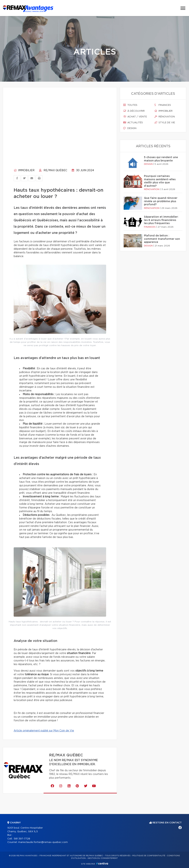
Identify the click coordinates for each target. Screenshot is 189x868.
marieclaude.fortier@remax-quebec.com (43, 842)
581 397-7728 (22, 839)
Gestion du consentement (103, 858)
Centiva (102, 863)
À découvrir (134, 111)
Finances (163, 105)
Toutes (130, 105)
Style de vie (165, 123)
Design (130, 128)
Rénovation (165, 117)
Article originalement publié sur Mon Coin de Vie (44, 731)
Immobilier (24, 170)
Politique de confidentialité (149, 856)
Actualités (133, 123)
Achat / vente (135, 117)
